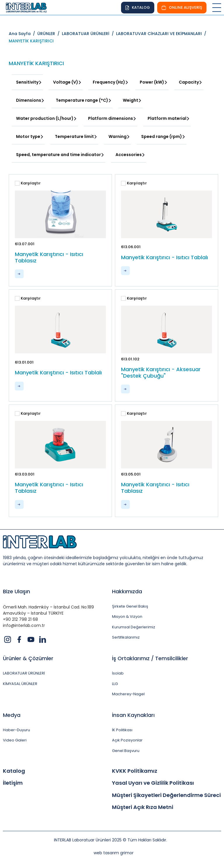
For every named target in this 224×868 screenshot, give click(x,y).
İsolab (118, 673)
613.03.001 (25, 474)
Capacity (189, 82)
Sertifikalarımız (126, 637)
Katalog (14, 771)
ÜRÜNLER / (50, 34)
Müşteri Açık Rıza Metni (143, 807)
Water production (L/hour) (45, 118)
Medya (12, 715)
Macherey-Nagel (128, 694)
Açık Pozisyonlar (127, 740)
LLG (115, 684)
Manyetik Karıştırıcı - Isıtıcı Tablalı (164, 257)
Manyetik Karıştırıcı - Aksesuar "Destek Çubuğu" (161, 372)
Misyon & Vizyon (127, 617)
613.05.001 (131, 474)
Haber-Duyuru (16, 730)
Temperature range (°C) (82, 100)
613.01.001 (24, 362)
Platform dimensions (111, 118)
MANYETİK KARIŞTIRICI (31, 41)
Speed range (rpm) (162, 136)
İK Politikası (122, 730)
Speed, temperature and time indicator (58, 155)
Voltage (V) (66, 82)
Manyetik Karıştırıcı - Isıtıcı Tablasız (49, 257)
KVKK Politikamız (135, 771)
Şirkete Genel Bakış (130, 606)
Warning (118, 136)
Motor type (28, 136)
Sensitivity (27, 82)
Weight (131, 100)
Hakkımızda (127, 591)
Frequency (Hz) (109, 82)
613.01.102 (130, 359)
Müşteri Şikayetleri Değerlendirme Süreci (166, 795)
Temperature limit (74, 136)
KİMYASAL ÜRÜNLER (20, 684)
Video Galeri (15, 740)
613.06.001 (131, 247)
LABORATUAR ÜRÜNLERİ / (89, 34)
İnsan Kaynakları (133, 715)
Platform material (167, 118)
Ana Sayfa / (23, 34)
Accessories (129, 155)
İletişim (13, 783)
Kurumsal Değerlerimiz (134, 627)
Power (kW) (152, 82)
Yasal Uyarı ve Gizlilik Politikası (153, 783)
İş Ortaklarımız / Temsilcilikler (150, 658)
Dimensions (29, 100)
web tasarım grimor (114, 853)
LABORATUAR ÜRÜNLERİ (24, 673)
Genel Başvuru (126, 751)
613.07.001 (25, 244)
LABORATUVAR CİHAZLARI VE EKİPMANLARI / (162, 34)
